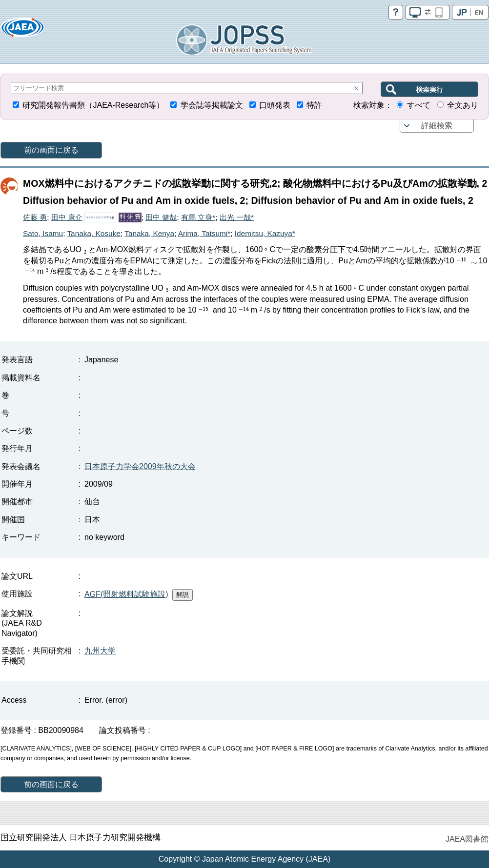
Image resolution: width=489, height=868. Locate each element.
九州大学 (100, 651)
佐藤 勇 (35, 217)
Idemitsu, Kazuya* (265, 233)
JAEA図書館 (467, 839)
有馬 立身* (198, 217)
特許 (314, 105)
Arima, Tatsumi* (204, 233)
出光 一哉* (237, 217)
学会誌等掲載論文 (212, 105)
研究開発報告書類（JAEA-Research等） (93, 105)
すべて (419, 105)
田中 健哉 (161, 217)
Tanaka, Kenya (149, 233)
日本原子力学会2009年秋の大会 (140, 466)
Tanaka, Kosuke (94, 233)
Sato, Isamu (43, 233)
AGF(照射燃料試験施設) (126, 594)
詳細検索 (437, 126)
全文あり (463, 105)
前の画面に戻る (51, 150)
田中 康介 (67, 217)
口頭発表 (275, 105)
